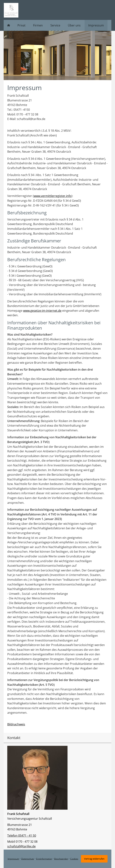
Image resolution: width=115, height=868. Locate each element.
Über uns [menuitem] (74, 25)
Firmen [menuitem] (38, 25)
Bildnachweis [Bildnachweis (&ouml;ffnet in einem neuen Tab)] (16, 724)
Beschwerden (61, 859)
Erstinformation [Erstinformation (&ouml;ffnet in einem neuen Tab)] (44, 859)
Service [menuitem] (55, 25)
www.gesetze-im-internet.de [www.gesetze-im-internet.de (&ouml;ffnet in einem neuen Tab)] (42, 311)
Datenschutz (28, 859)
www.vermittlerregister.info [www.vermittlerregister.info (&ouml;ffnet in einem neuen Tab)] (52, 196)
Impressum (13, 859)
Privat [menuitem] (21, 25)
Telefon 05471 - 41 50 (22, 836)
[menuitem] (9, 25)
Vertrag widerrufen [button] (94, 859)
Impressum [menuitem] (96, 25)
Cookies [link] (74, 859)
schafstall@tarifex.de (21, 846)
